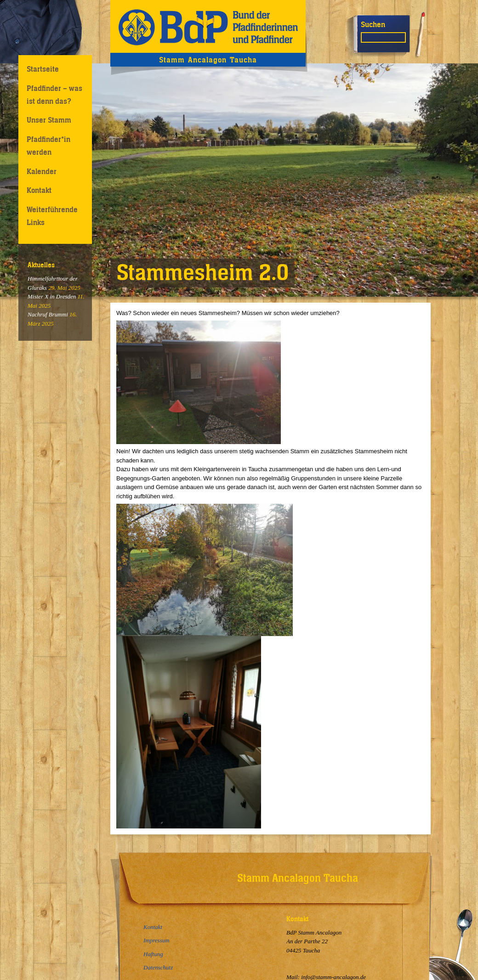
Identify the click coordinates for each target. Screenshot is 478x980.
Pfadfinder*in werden (48, 145)
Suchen (373, 24)
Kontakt (39, 190)
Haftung (153, 954)
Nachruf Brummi (48, 314)
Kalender (42, 171)
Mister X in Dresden (52, 296)
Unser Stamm (49, 120)
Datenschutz (158, 967)
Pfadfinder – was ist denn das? (54, 94)
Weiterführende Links (52, 216)
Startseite (43, 69)
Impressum (156, 940)
